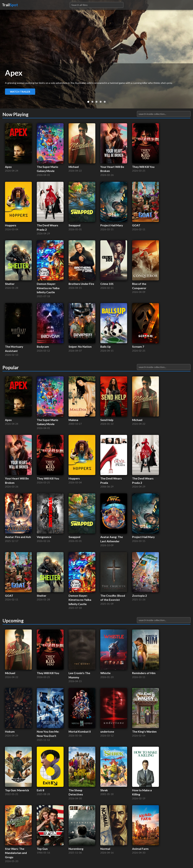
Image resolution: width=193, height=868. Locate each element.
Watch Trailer (20, 92)
